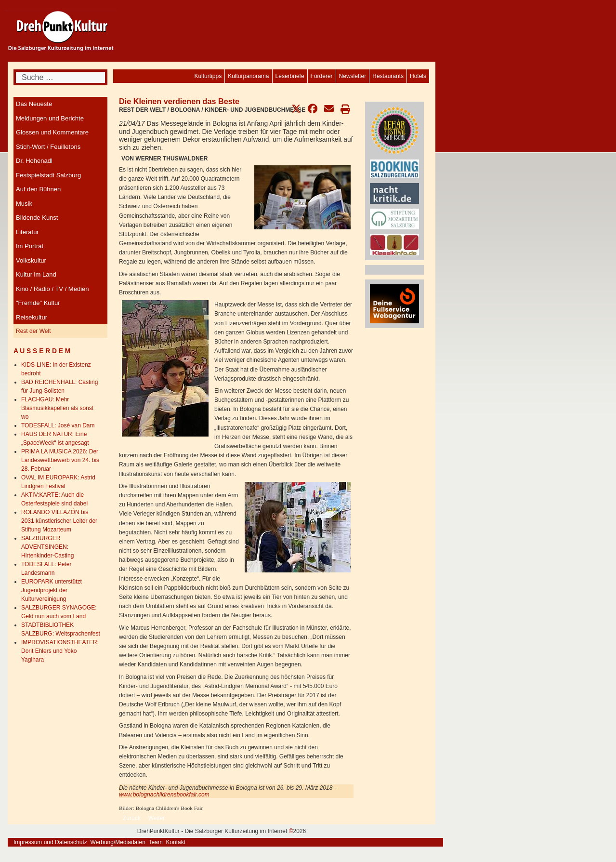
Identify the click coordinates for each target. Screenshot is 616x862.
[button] (296, 109)
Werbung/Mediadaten (118, 842)
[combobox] (60, 77)
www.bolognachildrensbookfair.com (164, 795)
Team (155, 842)
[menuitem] (418, 76)
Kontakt (176, 842)
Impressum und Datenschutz (50, 842)
